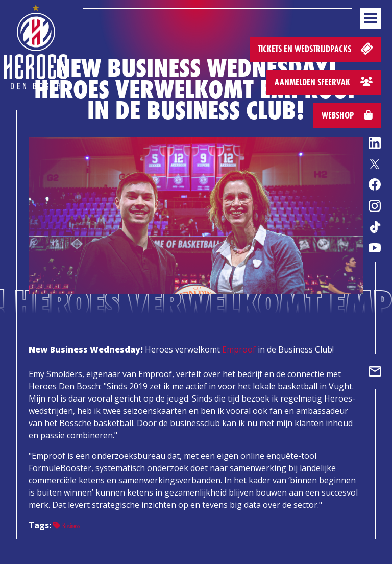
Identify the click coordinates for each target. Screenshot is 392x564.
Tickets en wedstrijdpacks (316, 48)
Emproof (239, 349)
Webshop (347, 115)
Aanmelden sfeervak (324, 82)
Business (67, 525)
